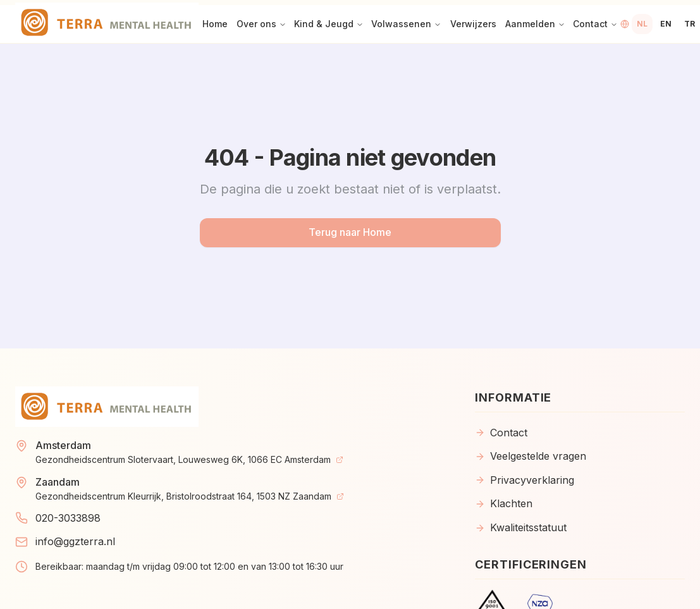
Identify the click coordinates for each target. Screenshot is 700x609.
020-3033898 (68, 518)
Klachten (504, 503)
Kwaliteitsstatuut (521, 527)
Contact (501, 433)
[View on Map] (340, 460)
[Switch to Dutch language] (642, 24)
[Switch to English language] (666, 24)
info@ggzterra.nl (75, 541)
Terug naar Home (350, 232)
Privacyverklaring (525, 480)
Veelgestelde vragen (531, 456)
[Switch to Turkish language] (690, 24)
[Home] (107, 24)
